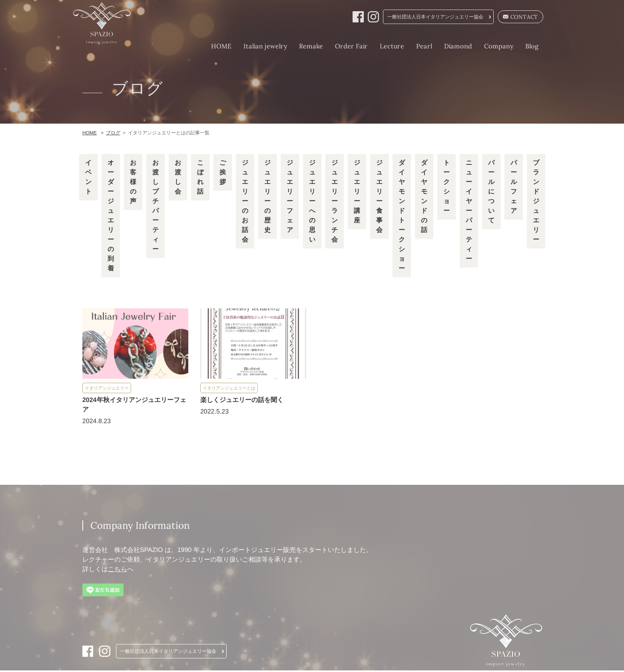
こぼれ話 (200, 178)
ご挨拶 (223, 173)
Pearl (415, 46)
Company (489, 46)
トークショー (446, 187)
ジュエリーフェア (289, 197)
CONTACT (512, 17)
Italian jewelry (256, 46)
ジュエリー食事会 (379, 197)
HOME (212, 46)
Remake (302, 46)
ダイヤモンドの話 (424, 197)
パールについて (491, 192)
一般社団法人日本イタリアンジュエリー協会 (427, 17)
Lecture (383, 46)
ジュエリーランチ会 (334, 202)
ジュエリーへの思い (312, 202)
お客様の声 (133, 183)
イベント (88, 178)
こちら (117, 570)
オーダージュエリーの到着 (110, 216)
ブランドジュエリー (536, 202)
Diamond (449, 46)
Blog (523, 46)
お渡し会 (178, 178)
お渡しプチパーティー (155, 207)
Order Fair (342, 46)
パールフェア (513, 187)
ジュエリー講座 (357, 192)
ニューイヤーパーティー (468, 211)
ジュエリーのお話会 (245, 202)
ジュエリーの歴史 (267, 197)
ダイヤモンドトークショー (401, 216)
